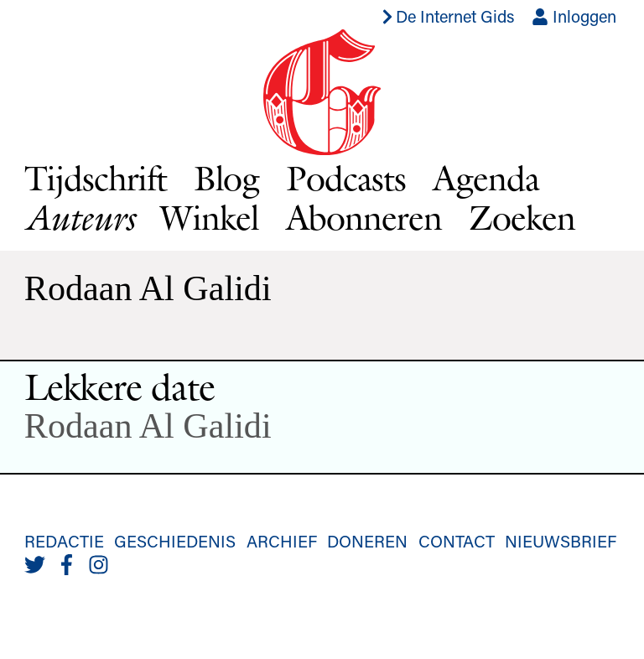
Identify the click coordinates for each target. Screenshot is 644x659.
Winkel (210, 217)
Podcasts (346, 178)
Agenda (486, 178)
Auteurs (79, 218)
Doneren (367, 541)
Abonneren (364, 217)
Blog (227, 178)
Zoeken (522, 217)
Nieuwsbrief (561, 541)
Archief (282, 541)
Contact (457, 541)
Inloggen (574, 16)
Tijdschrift (96, 178)
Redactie (64, 541)
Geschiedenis (175, 541)
